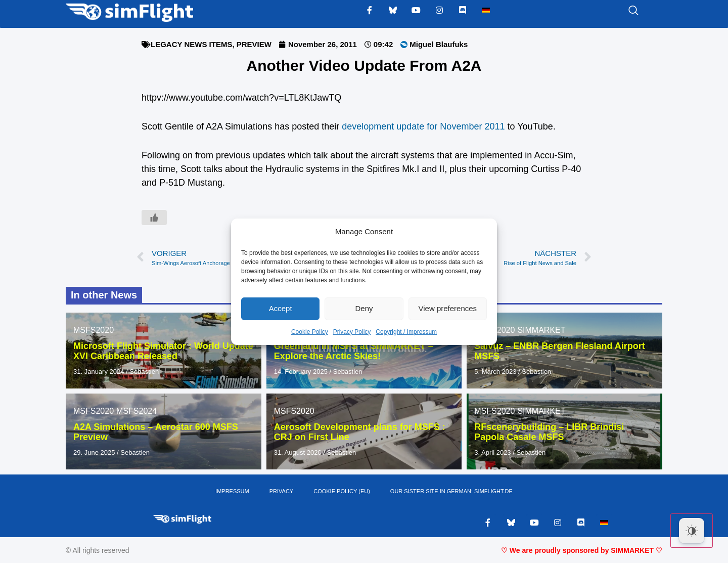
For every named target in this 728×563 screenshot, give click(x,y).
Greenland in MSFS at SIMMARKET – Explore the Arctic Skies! (354, 351)
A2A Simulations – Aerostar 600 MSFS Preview (156, 432)
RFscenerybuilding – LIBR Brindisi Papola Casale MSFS (549, 432)
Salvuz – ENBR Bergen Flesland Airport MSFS (559, 351)
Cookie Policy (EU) (342, 491)
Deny (364, 308)
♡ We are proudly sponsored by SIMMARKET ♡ (582, 550)
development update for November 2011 (423, 126)
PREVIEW (254, 44)
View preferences (448, 308)
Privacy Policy (352, 332)
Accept (281, 308)
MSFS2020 (94, 330)
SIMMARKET (541, 330)
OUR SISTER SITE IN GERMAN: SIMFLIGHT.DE (451, 491)
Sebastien (144, 372)
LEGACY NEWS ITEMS (191, 44)
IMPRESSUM (232, 491)
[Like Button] (154, 218)
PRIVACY (281, 491)
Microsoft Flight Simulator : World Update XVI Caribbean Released (163, 351)
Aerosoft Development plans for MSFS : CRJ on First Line (360, 432)
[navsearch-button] (621, 11)
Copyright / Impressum (406, 332)
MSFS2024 (136, 411)
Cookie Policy (310, 332)
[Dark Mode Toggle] (692, 531)
